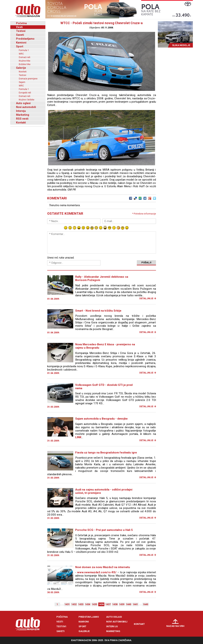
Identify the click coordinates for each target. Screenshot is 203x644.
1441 (135, 604)
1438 (115, 604)
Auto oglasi (23, 103)
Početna (21, 23)
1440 (129, 604)
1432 (74, 604)
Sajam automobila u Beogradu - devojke (101, 419)
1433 (81, 604)
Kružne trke (25, 61)
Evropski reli (25, 93)
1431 (67, 604)
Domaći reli (25, 57)
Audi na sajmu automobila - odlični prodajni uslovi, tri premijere (104, 491)
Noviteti (23, 72)
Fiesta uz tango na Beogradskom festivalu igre (106, 453)
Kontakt (21, 123)
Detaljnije (146, 298)
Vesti (19, 27)
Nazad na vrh (175, 626)
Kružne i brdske (27, 100)
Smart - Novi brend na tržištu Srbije (98, 311)
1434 (88, 604)
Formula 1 (24, 50)
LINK (78, 437)
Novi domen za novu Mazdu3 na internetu (103, 567)
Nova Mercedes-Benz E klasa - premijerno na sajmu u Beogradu (105, 346)
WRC (21, 54)
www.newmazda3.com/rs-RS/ (97, 572)
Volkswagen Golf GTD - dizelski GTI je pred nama (104, 387)
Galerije (21, 68)
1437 (108, 604)
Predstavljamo (25, 39)
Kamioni (21, 43)
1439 (122, 604)
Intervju (21, 111)
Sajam (22, 82)
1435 (94, 604)
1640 (145, 604)
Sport (20, 46)
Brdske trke (25, 64)
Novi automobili (26, 107)
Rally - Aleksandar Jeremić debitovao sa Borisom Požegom (102, 278)
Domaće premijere (28, 79)
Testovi (21, 31)
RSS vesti (22, 119)
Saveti (20, 35)
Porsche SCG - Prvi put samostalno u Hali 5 (104, 530)
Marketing (23, 115)
